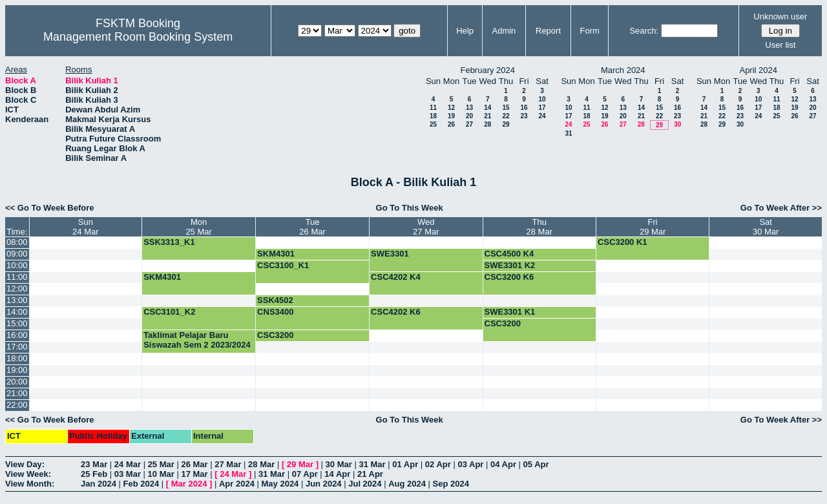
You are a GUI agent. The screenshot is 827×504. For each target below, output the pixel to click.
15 (506, 108)
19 (451, 116)
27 (469, 124)
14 (487, 108)
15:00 (17, 323)
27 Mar (228, 464)
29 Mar (300, 464)
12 (451, 108)
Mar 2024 (189, 484)
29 (506, 124)
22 (506, 116)
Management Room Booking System (138, 37)
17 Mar (194, 474)
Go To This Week (410, 208)
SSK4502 (275, 300)
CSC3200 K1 (623, 242)
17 (542, 108)
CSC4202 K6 (396, 312)
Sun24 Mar (85, 227)
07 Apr (305, 474)
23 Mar (94, 464)
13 (469, 108)
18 (433, 116)
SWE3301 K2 (510, 265)
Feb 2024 (141, 484)
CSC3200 (503, 323)
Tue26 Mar (312, 227)
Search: (644, 31)
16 (524, 108)
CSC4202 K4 (396, 277)
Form (590, 31)
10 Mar (161, 474)
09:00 (17, 254)
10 (542, 99)
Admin (504, 31)
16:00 (17, 335)
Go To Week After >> (781, 208)
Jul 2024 (365, 484)
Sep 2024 (451, 484)
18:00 (17, 358)
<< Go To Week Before (50, 208)
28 (487, 124)
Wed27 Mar (426, 227)
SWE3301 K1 (510, 312)
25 (433, 124)
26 (451, 124)
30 (677, 124)
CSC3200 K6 (509, 277)
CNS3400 (275, 312)
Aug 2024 (407, 484)
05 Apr (536, 464)
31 (568, 133)
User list (780, 45)
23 (524, 116)
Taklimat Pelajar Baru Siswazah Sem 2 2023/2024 (197, 340)
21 (487, 116)
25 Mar (161, 464)
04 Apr (503, 464)
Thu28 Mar (539, 227)
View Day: (25, 464)
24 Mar (128, 464)
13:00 (17, 300)
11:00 (17, 277)
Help (465, 31)
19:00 (17, 370)
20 (469, 116)
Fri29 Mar (653, 227)
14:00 (17, 312)
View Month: (30, 484)
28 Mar (261, 464)
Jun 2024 (324, 484)
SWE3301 (390, 254)
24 (542, 116)
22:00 (17, 405)
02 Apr (438, 464)
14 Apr (337, 474)
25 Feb (94, 474)
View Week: (28, 474)
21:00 (17, 393)
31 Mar (372, 464)
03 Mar (128, 474)
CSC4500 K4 (509, 254)
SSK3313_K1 (169, 242)
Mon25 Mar (198, 227)
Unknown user (780, 16)
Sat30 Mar (766, 227)
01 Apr (405, 464)
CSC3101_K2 (169, 312)
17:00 (17, 347)
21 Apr (370, 474)
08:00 (17, 242)
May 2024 (280, 484)
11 (433, 108)
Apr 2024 (237, 484)
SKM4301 (276, 254)
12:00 (17, 289)
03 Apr (470, 464)
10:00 (17, 265)
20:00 (17, 382)
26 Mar (194, 464)
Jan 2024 (99, 484)
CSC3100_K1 (283, 265)
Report (548, 31)
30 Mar (339, 464)
